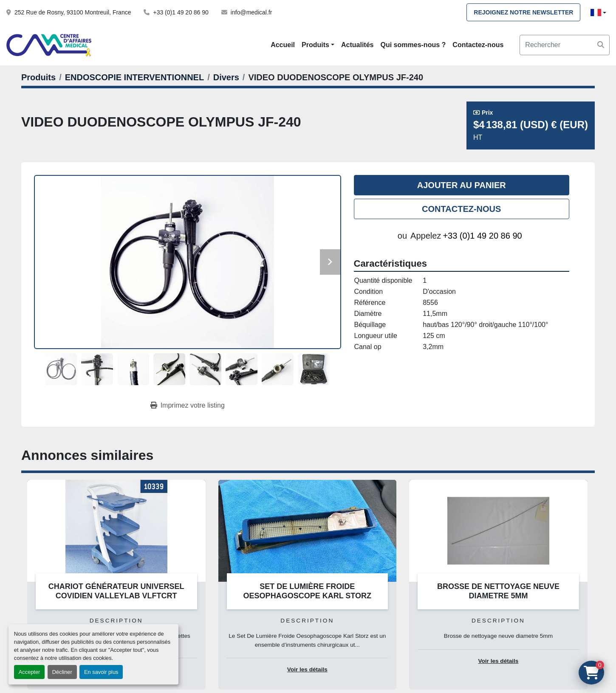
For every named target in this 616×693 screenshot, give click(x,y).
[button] (318, 45)
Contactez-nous (478, 45)
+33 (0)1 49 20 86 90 (181, 12)
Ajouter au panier (462, 185)
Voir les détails (307, 669)
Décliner (62, 672)
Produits (315, 45)
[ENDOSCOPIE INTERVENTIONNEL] (134, 77)
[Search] (565, 45)
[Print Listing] (188, 406)
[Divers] (226, 77)
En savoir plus (101, 672)
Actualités (357, 45)
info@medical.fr (251, 12)
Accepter (30, 672)
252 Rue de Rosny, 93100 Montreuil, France (73, 12)
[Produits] (38, 77)
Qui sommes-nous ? (413, 45)
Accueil (283, 45)
